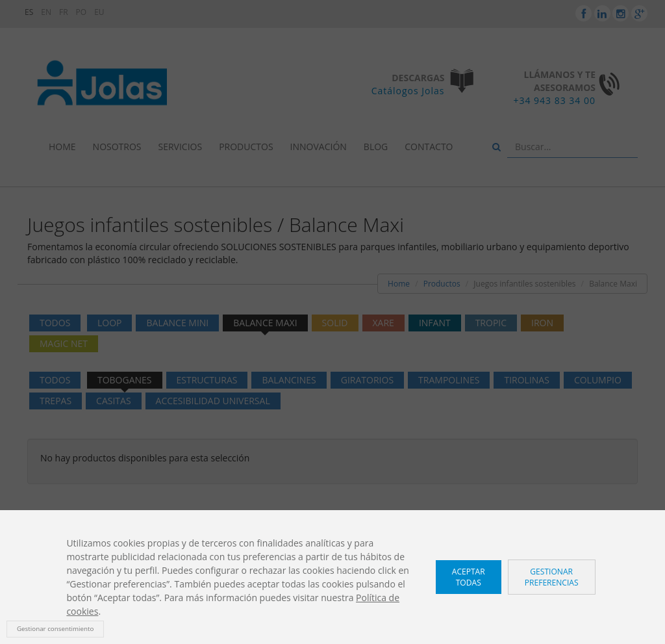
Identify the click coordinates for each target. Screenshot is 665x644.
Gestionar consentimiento (55, 629)
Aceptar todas (469, 577)
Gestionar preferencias (552, 577)
